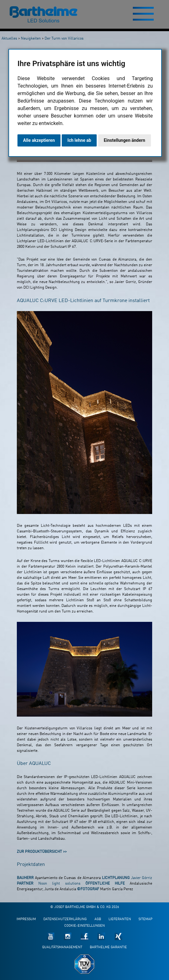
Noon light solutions (59, 884)
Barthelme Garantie (108, 947)
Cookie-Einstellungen (84, 926)
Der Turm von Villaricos (64, 39)
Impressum (26, 919)
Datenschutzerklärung (65, 919)
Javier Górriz (142, 878)
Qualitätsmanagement (62, 947)
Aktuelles (9, 39)
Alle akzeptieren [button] (39, 140)
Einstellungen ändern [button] (125, 140)
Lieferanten (120, 919)
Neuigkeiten (31, 39)
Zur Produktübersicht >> (42, 852)
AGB (98, 919)
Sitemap (145, 919)
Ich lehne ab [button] (79, 140)
